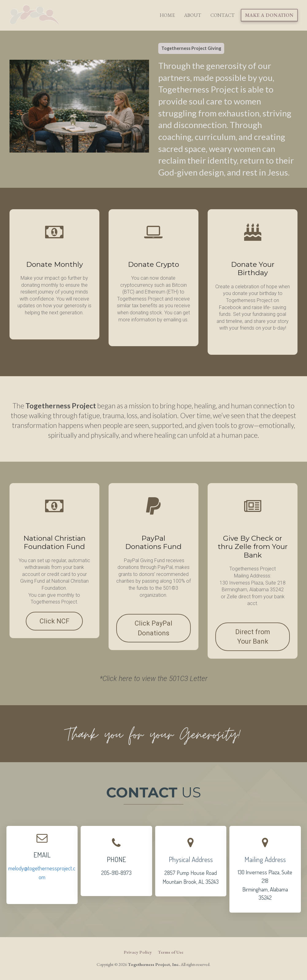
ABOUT (193, 15)
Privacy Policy (138, 952)
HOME (167, 15)
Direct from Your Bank (253, 637)
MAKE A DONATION (269, 15)
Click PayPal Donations (153, 628)
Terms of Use (171, 952)
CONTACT (223, 15)
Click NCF (54, 621)
